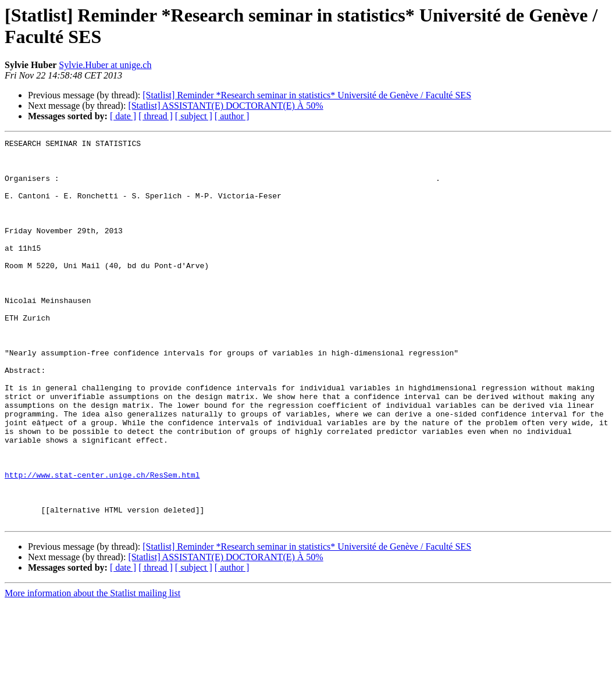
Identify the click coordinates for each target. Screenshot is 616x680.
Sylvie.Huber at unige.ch (105, 65)
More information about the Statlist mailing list (92, 670)
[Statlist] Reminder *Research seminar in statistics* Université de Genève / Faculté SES (307, 95)
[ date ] (123, 116)
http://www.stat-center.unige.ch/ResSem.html (102, 543)
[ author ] (232, 116)
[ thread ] (156, 116)
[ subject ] (194, 116)
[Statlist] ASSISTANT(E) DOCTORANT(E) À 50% (225, 106)
